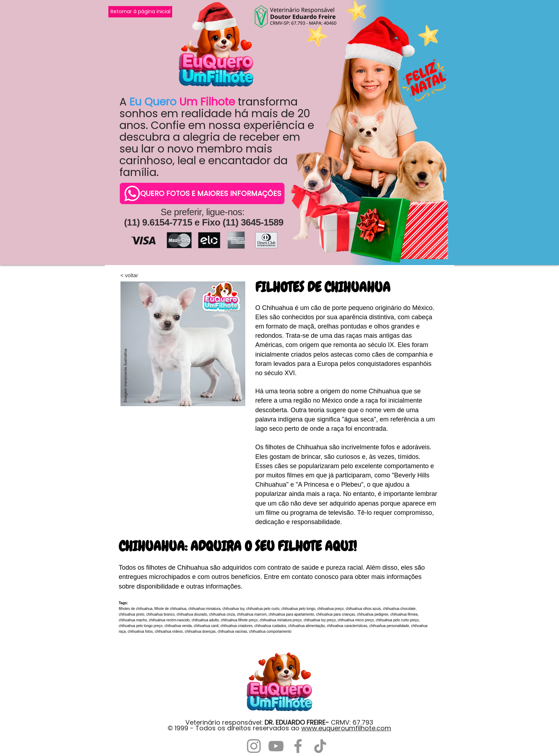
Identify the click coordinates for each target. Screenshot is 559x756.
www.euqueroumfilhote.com (346, 728)
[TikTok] (320, 746)
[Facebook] (298, 746)
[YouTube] (276, 746)
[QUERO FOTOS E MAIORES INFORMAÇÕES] (202, 193)
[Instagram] (254, 746)
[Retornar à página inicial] (140, 12)
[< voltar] (129, 275)
